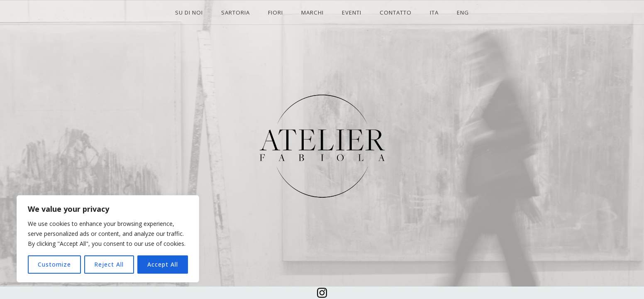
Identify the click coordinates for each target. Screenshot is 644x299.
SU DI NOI (189, 12)
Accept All (163, 264)
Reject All (109, 264)
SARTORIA (235, 12)
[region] (108, 239)
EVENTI (352, 12)
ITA (434, 12)
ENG (463, 12)
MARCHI (312, 12)
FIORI (276, 12)
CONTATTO (396, 12)
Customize (54, 264)
